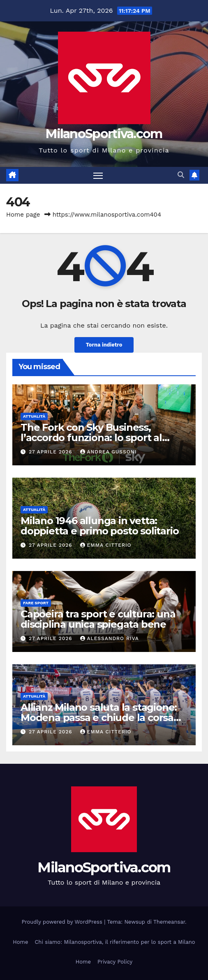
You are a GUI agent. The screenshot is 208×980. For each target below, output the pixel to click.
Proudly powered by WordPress (63, 922)
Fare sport (36, 603)
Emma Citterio (106, 545)
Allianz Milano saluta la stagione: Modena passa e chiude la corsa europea (99, 718)
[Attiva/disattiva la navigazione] (98, 176)
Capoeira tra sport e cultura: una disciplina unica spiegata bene (98, 619)
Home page (23, 215)
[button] (181, 175)
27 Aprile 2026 (52, 452)
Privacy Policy (115, 962)
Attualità (34, 416)
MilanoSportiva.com (104, 134)
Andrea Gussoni (109, 452)
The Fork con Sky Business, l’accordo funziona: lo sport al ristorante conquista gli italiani (93, 438)
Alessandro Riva (110, 638)
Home (20, 942)
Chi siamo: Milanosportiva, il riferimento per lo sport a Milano (115, 942)
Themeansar (169, 922)
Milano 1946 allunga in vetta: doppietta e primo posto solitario (99, 526)
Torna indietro (104, 345)
